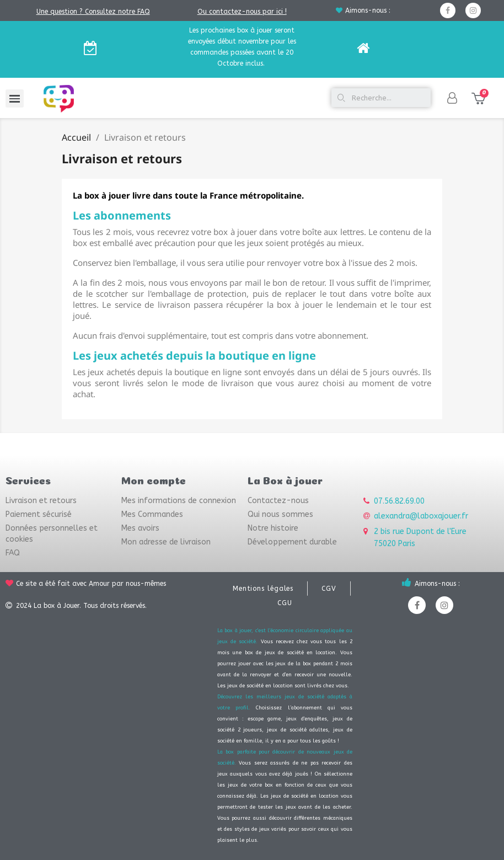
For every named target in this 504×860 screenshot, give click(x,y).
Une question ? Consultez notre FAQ (93, 12)
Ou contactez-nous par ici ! (242, 12)
